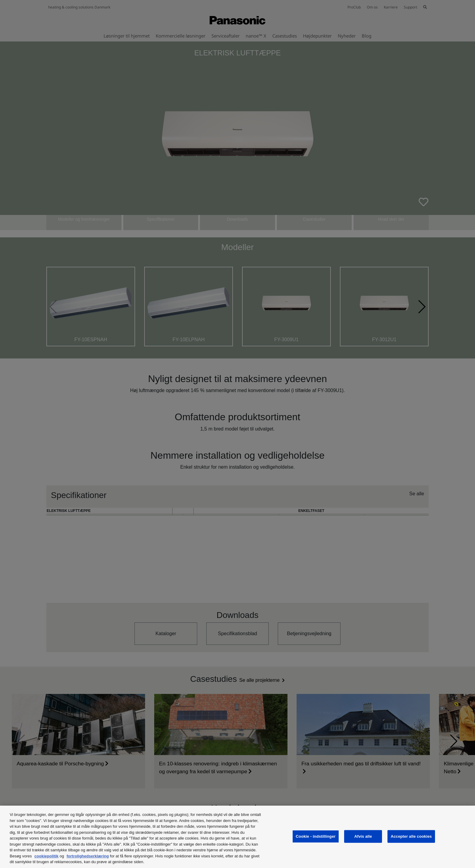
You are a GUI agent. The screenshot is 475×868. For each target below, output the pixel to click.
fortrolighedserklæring (88, 856)
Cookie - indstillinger (316, 836)
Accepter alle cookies (411, 836)
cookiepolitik (47, 856)
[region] (237, 837)
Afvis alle (363, 836)
